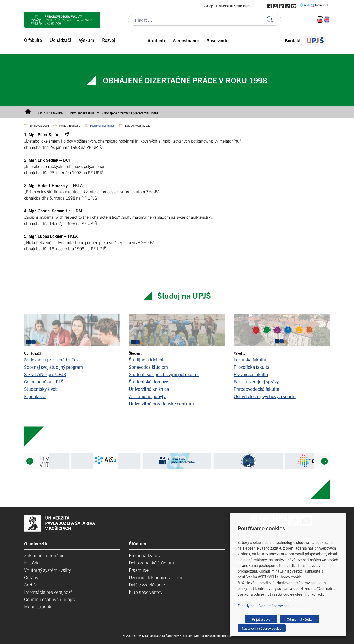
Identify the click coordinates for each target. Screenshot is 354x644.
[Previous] (30, 461)
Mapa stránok (38, 606)
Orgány (31, 577)
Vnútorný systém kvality (47, 570)
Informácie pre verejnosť (48, 592)
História (32, 563)
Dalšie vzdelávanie (147, 584)
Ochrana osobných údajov (50, 599)
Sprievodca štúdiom (148, 367)
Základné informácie (44, 555)
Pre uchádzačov (145, 555)
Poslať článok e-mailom (103, 125)
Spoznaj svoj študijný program (54, 367)
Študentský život (40, 389)
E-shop (208, 6)
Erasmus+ (139, 570)
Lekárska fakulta (250, 360)
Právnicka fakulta (251, 374)
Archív (30, 584)
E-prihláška (35, 396)
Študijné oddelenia (147, 360)
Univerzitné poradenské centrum (161, 403)
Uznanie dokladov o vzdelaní (157, 577)
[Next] (324, 461)
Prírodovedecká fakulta (256, 389)
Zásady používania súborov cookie (266, 605)
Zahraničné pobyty (147, 396)
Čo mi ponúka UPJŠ (44, 382)
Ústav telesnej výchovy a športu (265, 396)
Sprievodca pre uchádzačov (51, 360)
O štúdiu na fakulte (50, 113)
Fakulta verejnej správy (256, 382)
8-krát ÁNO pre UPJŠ (45, 374)
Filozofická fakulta (252, 367)
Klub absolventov (146, 592)
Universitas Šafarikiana (234, 6)
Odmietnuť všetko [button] (300, 619)
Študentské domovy (148, 382)
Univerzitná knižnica (149, 389)
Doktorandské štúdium (84, 113)
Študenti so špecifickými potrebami (164, 374)
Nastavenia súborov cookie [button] (262, 628)
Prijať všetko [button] (261, 619)
